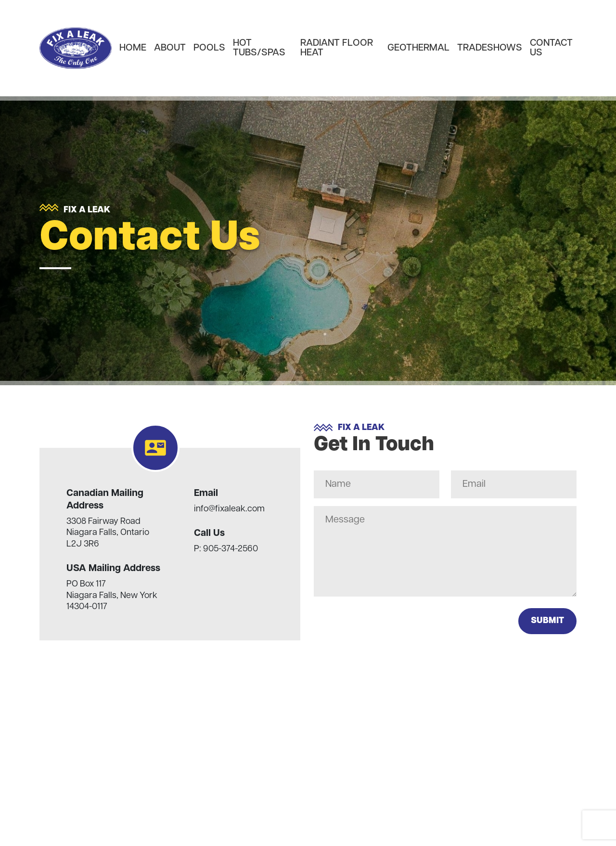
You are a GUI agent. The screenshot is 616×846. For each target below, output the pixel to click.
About (170, 48)
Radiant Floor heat (337, 48)
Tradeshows (490, 48)
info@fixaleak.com (229, 509)
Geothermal (418, 48)
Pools (209, 48)
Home (133, 48)
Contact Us (551, 48)
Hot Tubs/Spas (259, 48)
